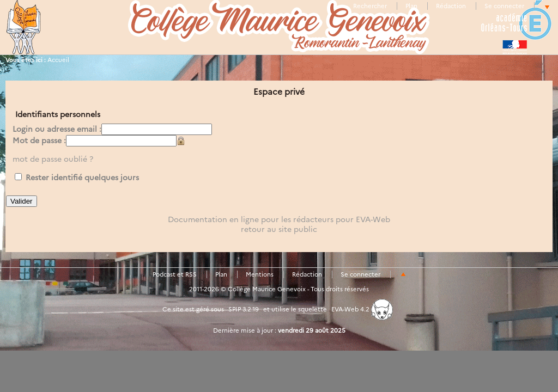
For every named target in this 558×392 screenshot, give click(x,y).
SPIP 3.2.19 (244, 309)
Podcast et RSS (175, 274)
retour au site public (279, 229)
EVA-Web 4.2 (362, 309)
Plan (411, 6)
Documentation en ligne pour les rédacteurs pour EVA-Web (279, 219)
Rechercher (370, 6)
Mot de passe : (39, 140)
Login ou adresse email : (57, 129)
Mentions (260, 274)
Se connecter (504, 6)
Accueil (58, 60)
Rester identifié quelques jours (82, 177)
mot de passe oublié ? (53, 159)
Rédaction (451, 6)
